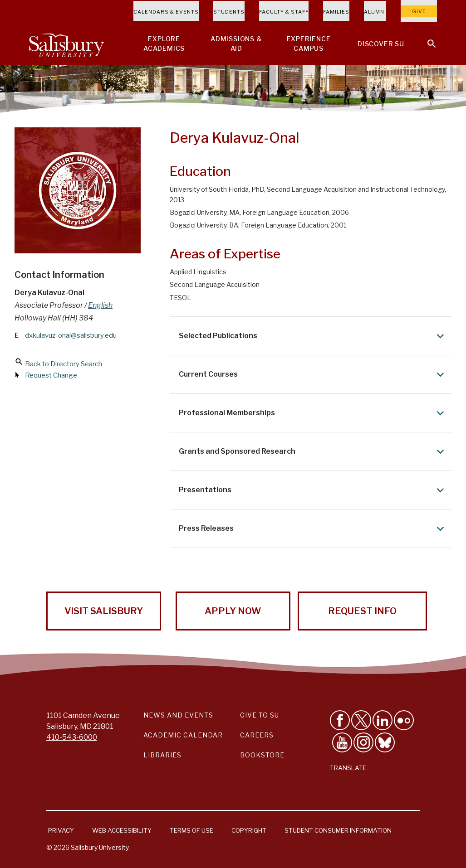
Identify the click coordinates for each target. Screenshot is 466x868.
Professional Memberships (313, 413)
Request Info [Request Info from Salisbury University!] (362, 611)
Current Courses (313, 375)
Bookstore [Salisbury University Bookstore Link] (262, 755)
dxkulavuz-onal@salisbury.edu (71, 335)
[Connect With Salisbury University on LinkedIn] (383, 720)
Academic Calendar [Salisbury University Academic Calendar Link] (183, 735)
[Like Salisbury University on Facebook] (340, 720)
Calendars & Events (166, 12)
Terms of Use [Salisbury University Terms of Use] (191, 830)
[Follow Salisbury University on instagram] (363, 742)
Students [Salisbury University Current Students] (229, 12)
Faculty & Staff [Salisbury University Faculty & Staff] (284, 12)
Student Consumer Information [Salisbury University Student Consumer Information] (338, 830)
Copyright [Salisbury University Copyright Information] (249, 830)
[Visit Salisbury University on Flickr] (404, 720)
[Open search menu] (426, 38)
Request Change (51, 375)
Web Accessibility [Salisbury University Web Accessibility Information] (122, 830)
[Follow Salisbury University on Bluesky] (385, 742)
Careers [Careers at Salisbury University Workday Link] (257, 735)
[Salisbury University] (66, 44)
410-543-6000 (72, 737)
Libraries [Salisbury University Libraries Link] (162, 755)
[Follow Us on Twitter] (361, 720)
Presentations (313, 490)
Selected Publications (313, 336)
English (100, 305)
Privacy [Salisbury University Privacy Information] (61, 830)
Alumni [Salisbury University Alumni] (375, 12)
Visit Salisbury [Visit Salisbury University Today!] (104, 611)
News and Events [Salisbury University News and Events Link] (178, 715)
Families (336, 12)
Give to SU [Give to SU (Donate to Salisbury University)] (260, 715)
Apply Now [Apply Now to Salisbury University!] (233, 611)
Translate (348, 768)
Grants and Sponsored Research (313, 452)
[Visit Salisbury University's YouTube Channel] (342, 742)
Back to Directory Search (64, 364)
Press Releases (313, 529)
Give (419, 11)
